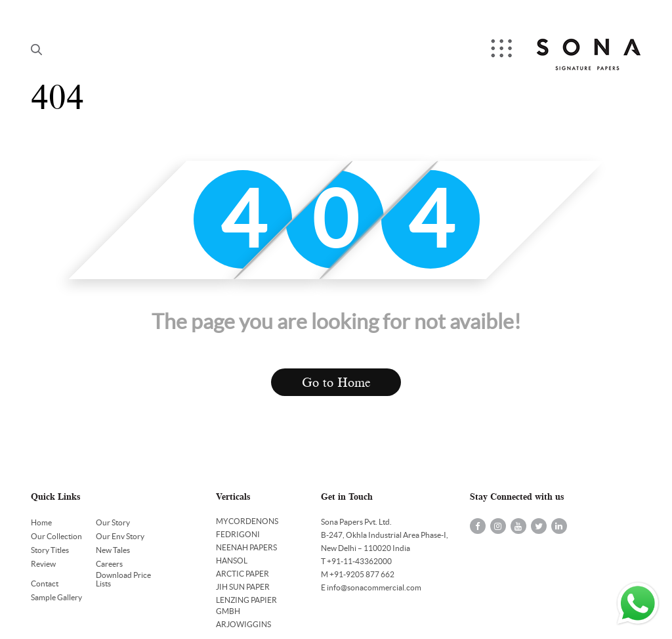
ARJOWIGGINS (243, 624)
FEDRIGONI (238, 534)
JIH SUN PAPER (243, 587)
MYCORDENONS (247, 521)
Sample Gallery (56, 597)
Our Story (113, 522)
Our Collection (56, 536)
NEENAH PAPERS (246, 547)
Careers (109, 564)
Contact (45, 584)
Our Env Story (120, 536)
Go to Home (336, 383)
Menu (503, 50)
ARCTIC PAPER (242, 574)
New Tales (113, 550)
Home (41, 522)
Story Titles (50, 550)
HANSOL (232, 561)
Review (43, 564)
